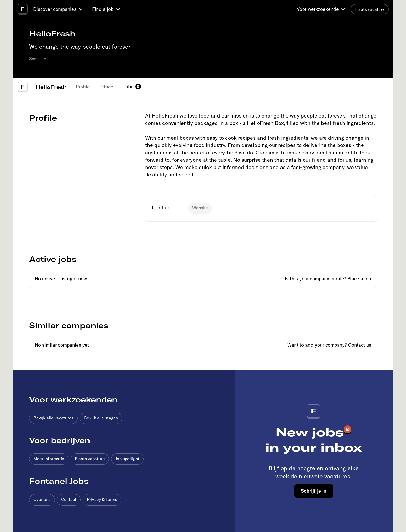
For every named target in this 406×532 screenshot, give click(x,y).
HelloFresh (51, 87)
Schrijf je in (314, 491)
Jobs (129, 86)
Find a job (103, 9)
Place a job (359, 279)
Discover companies (55, 9)
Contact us (360, 345)
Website (200, 208)
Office (107, 87)
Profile (83, 87)
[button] (59, 9)
